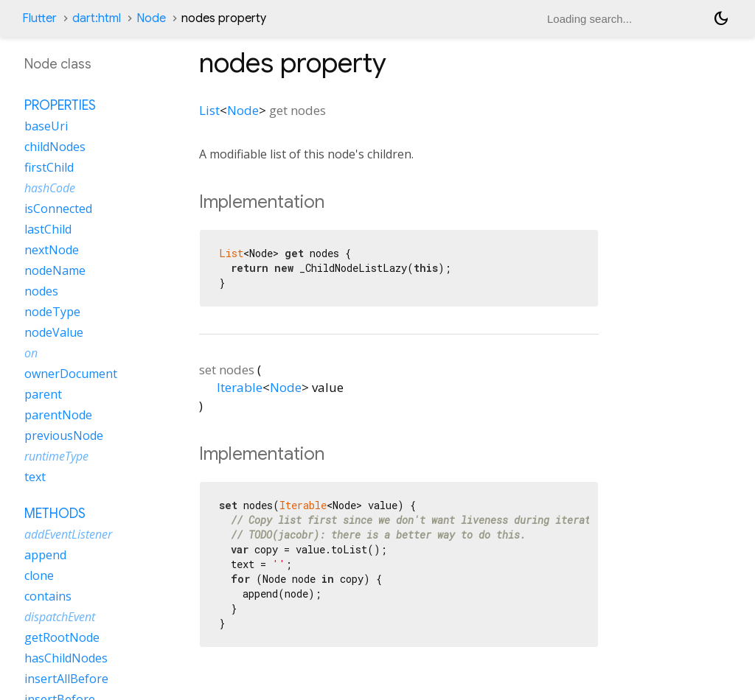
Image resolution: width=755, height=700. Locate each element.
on (31, 353)
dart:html (97, 18)
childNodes (55, 147)
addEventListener (68, 534)
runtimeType (56, 456)
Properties (60, 105)
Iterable (240, 387)
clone (39, 575)
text (35, 477)
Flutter (39, 18)
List (209, 110)
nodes (41, 291)
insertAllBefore (66, 679)
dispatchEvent (60, 617)
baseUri (46, 126)
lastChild (48, 229)
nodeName (55, 270)
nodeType (52, 312)
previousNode (64, 435)
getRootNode (62, 637)
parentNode (58, 415)
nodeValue (54, 332)
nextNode (52, 250)
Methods (55, 514)
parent (43, 394)
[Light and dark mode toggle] (721, 18)
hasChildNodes (66, 658)
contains (48, 596)
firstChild (49, 167)
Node (151, 18)
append (45, 555)
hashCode (50, 188)
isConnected (58, 209)
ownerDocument (71, 374)
